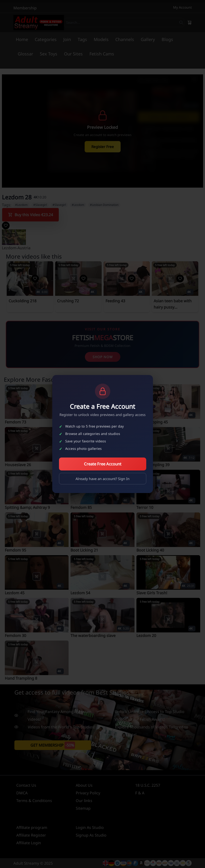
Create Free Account (103, 464)
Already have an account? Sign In (102, 479)
